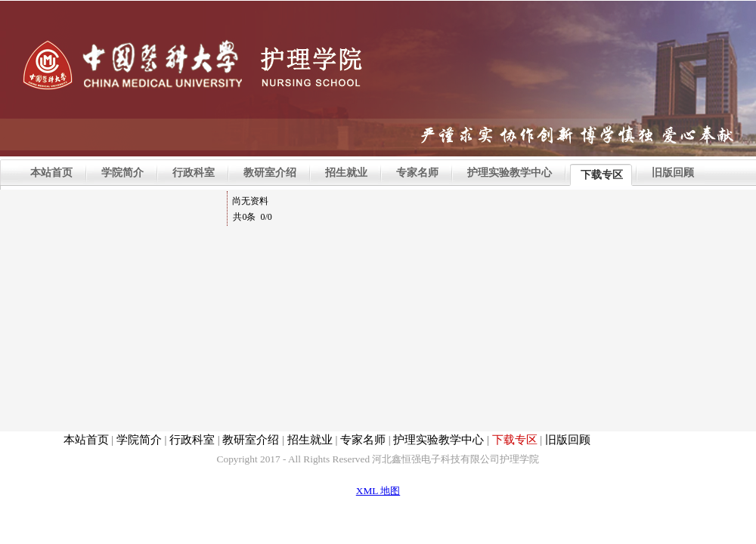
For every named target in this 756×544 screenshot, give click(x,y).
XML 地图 (378, 491)
